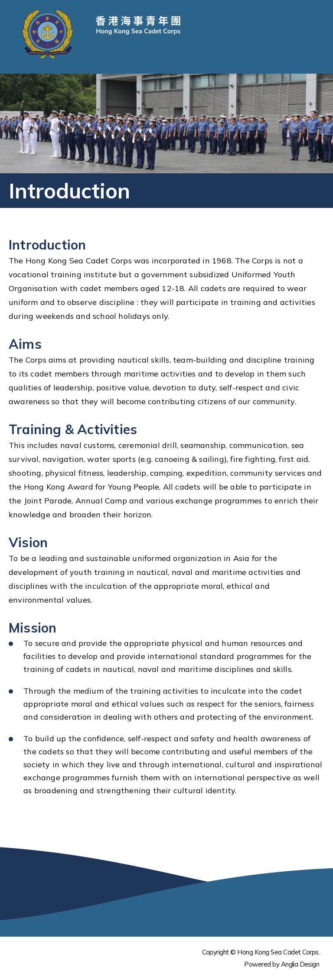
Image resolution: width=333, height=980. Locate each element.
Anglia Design (300, 964)
